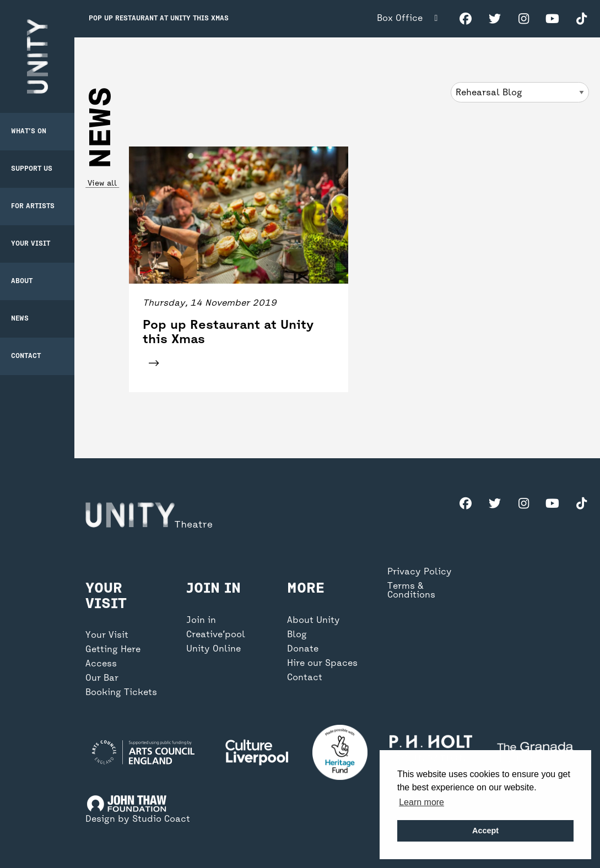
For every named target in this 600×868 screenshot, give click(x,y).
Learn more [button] (421, 802)
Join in (201, 621)
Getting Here (113, 650)
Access (101, 664)
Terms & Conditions (411, 591)
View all (102, 184)
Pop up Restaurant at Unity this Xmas (159, 19)
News (20, 319)
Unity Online (213, 649)
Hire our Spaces (322, 664)
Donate (303, 649)
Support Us (32, 169)
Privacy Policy (420, 572)
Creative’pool (216, 635)
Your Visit (31, 244)
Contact (26, 356)
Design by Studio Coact (138, 820)
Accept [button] (485, 831)
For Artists (33, 207)
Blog (297, 635)
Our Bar (102, 679)
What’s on (29, 132)
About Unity (313, 621)
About (22, 281)
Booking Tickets (121, 693)
